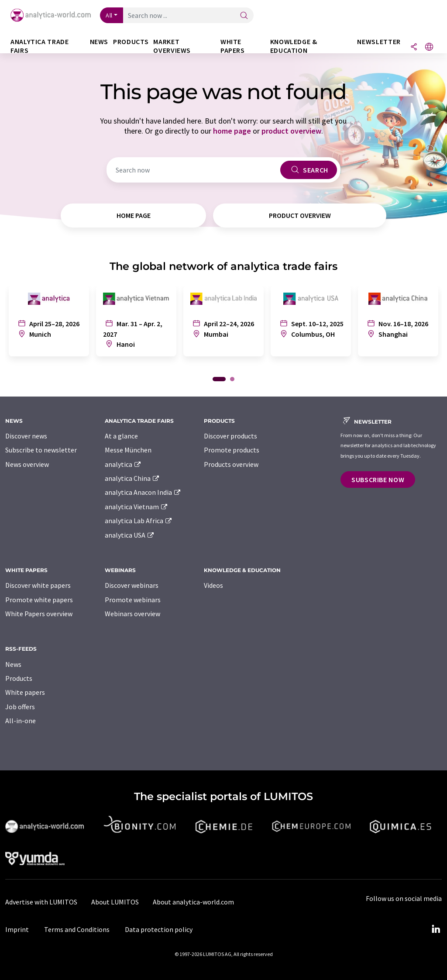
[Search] (244, 16)
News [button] (99, 42)
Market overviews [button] (172, 46)
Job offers (20, 707)
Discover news (26, 436)
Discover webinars (132, 585)
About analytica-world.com (193, 902)
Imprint (17, 929)
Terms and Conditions (77, 929)
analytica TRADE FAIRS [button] (40, 46)
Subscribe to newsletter (41, 450)
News (13, 664)
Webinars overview (132, 614)
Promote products (232, 450)
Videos (213, 585)
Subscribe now (378, 480)
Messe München (128, 450)
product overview (291, 131)
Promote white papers (39, 600)
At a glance (121, 436)
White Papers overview (39, 614)
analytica (123, 464)
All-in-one (21, 721)
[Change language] (429, 47)
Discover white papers (38, 585)
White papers (25, 692)
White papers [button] (233, 46)
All (109, 15)
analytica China (132, 478)
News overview (27, 464)
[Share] (414, 47)
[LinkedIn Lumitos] (436, 929)
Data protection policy (159, 929)
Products (19, 678)
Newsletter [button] (379, 42)
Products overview (231, 464)
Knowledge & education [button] (294, 46)
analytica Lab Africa (139, 521)
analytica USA (130, 535)
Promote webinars (133, 600)
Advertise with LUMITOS (41, 902)
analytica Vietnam (137, 507)
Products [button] (131, 42)
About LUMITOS (115, 902)
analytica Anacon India (143, 492)
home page (232, 131)
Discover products (230, 436)
